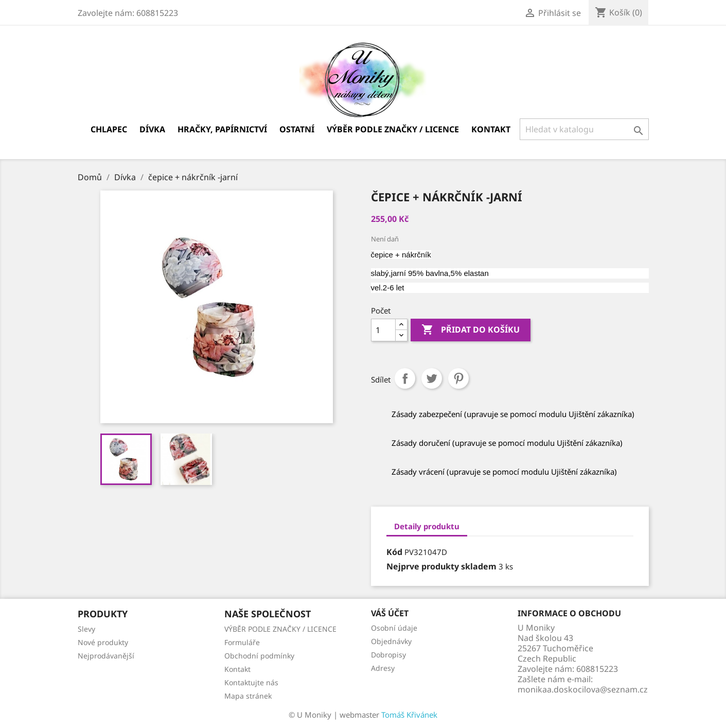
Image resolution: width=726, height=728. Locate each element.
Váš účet (390, 613)
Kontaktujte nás (251, 682)
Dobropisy (388, 655)
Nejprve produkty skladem (441, 566)
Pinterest (458, 378)
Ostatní (297, 129)
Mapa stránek (248, 696)
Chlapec (109, 129)
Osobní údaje (394, 628)
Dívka (152, 129)
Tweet (432, 378)
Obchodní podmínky (259, 656)
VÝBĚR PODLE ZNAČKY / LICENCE (393, 129)
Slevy (86, 629)
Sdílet (405, 378)
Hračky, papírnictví (222, 129)
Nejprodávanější (106, 656)
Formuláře (242, 642)
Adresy (383, 668)
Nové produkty (103, 642)
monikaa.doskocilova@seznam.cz (583, 689)
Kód (394, 552)
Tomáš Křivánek (409, 715)
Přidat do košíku (471, 330)
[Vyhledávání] (584, 129)
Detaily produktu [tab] (427, 526)
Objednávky (391, 641)
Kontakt (491, 129)
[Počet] (383, 330)
